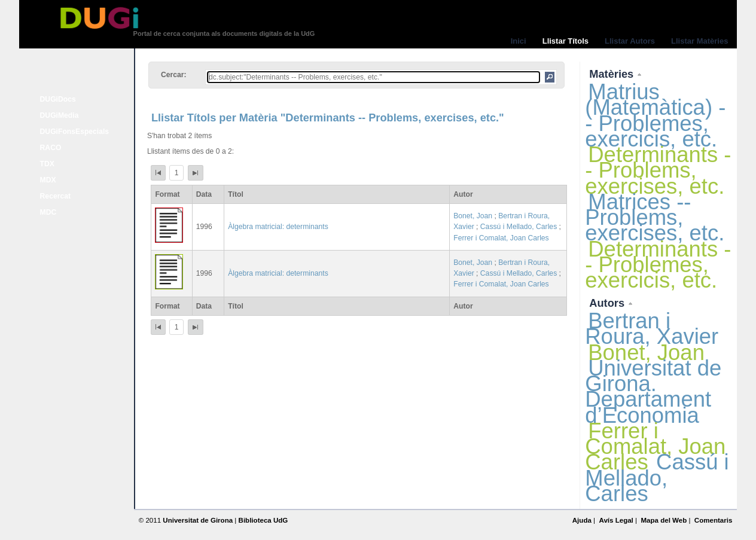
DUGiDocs (58, 99)
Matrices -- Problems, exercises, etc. (655, 217)
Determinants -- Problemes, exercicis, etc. (658, 265)
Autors (608, 303)
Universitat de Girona (198, 520)
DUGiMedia (60, 115)
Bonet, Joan (473, 216)
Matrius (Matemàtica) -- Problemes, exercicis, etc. (655, 115)
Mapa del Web (664, 520)
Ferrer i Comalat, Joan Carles (501, 238)
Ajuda (582, 520)
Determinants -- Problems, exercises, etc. (658, 170)
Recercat (55, 196)
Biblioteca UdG (263, 520)
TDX (47, 164)
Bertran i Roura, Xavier (652, 329)
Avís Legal (616, 520)
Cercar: (174, 75)
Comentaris (714, 520)
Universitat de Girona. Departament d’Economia (653, 392)
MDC (48, 212)
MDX (48, 180)
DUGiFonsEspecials (75, 132)
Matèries (613, 74)
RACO (51, 148)
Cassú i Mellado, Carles (519, 227)
